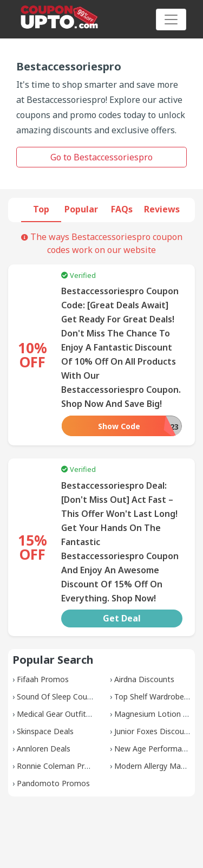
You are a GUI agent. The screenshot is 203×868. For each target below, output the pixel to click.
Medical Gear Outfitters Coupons (75, 714)
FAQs (122, 209)
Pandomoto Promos (53, 783)
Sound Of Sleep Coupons (61, 697)
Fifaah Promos (43, 679)
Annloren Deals (44, 749)
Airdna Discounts (144, 679)
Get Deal (122, 618)
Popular (81, 209)
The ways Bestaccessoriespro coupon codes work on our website (102, 243)
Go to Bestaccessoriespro (101, 157)
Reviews (162, 209)
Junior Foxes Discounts (155, 731)
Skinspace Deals (45, 731)
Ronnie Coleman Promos (61, 766)
